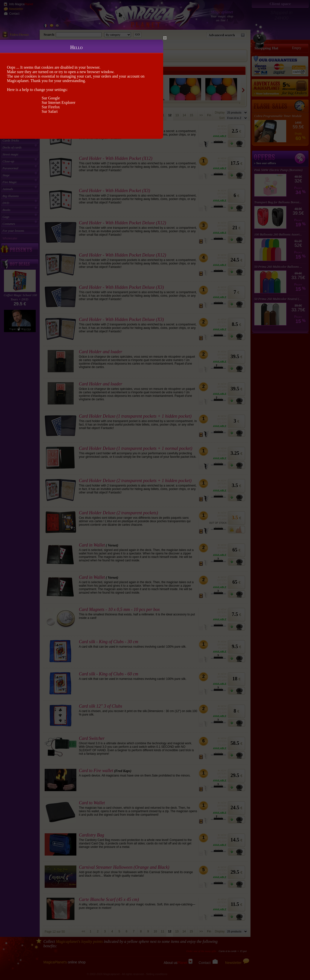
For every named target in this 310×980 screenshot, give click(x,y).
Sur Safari (50, 111)
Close (165, 38)
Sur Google (51, 98)
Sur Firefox (51, 107)
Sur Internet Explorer (59, 102)
